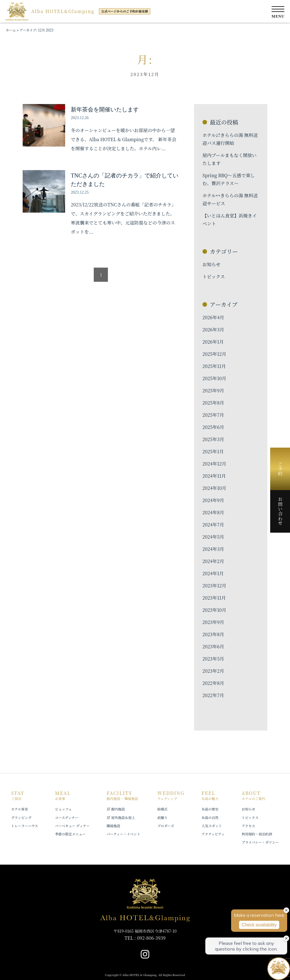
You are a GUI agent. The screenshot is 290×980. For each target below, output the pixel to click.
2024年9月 (213, 500)
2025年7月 (213, 415)
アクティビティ (213, 834)
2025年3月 (213, 439)
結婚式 (162, 809)
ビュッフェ (63, 809)
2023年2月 (213, 671)
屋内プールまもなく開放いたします (230, 159)
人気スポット (212, 826)
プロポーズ (166, 826)
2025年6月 (213, 427)
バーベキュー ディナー (72, 826)
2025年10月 (214, 378)
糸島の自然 (210, 817)
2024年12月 (214, 464)
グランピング (21, 817)
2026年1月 (213, 342)
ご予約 (280, 469)
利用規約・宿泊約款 (257, 834)
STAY (18, 795)
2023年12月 (214, 586)
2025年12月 (214, 354)
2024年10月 (214, 488)
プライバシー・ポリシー (260, 842)
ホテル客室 (19, 809)
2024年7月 (213, 525)
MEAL (63, 795)
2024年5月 (213, 537)
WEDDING (171, 795)
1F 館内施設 (116, 809)
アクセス (248, 826)
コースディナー (67, 817)
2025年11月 (214, 366)
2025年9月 (213, 390)
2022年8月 (213, 683)
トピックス (214, 277)
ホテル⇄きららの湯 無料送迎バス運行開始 (230, 139)
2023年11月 (214, 598)
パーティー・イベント (123, 834)
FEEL (210, 795)
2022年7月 (213, 695)
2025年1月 (213, 451)
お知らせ (212, 264)
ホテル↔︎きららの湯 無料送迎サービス (230, 199)
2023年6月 (213, 646)
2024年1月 (213, 573)
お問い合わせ (280, 511)
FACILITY (122, 795)
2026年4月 (213, 317)
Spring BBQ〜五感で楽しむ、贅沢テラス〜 (229, 179)
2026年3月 (213, 330)
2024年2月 (213, 561)
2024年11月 (214, 476)
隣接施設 (113, 826)
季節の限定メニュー (70, 834)
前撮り (162, 817)
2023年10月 (214, 610)
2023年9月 (213, 622)
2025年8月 (213, 403)
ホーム (11, 30)
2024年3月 (213, 549)
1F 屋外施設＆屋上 (121, 817)
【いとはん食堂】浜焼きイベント (230, 220)
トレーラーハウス (24, 826)
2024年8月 (213, 512)
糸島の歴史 (210, 809)
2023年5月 (213, 659)
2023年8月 (213, 634)
